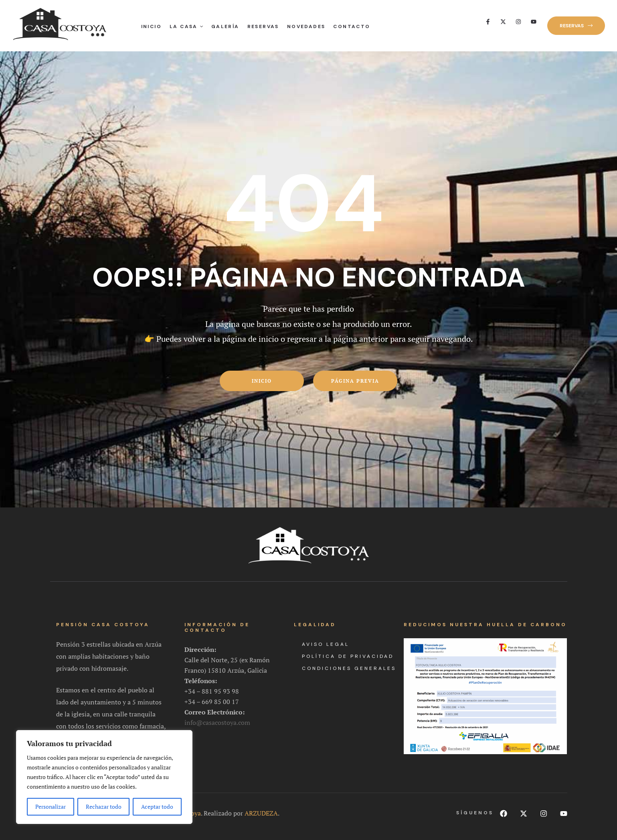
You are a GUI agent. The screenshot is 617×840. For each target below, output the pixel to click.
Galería (225, 26)
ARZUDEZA (261, 810)
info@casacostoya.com (217, 718)
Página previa (355, 381)
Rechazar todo (104, 807)
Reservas (263, 26)
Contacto (352, 26)
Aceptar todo (157, 807)
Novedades (306, 26)
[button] (576, 26)
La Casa (186, 26)
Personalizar (51, 807)
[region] (104, 777)
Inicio (151, 26)
